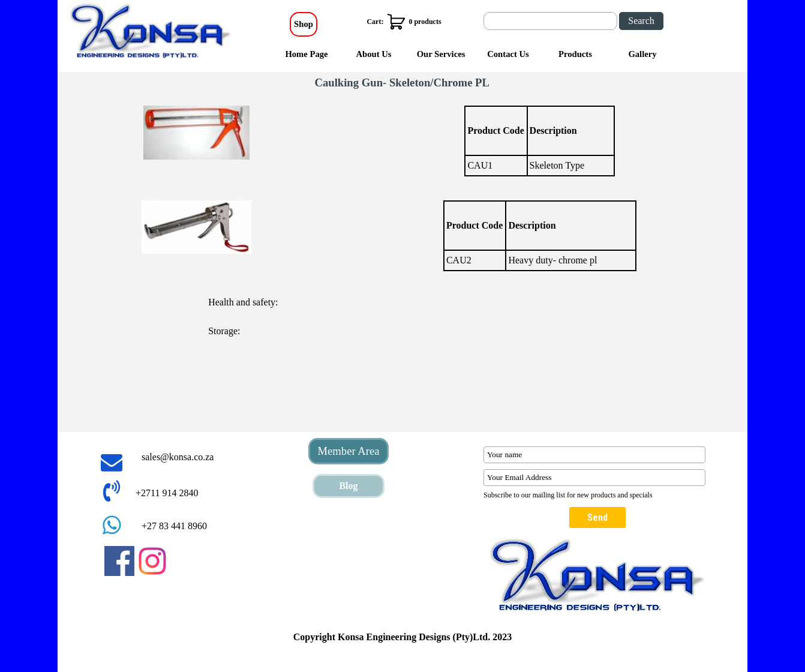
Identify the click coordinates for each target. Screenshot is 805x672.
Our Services (441, 54)
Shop (304, 24)
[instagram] (152, 561)
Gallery (642, 54)
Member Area (348, 451)
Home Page (306, 54)
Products (575, 54)
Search (641, 21)
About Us (373, 54)
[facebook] (119, 561)
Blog (348, 486)
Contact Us (508, 54)
